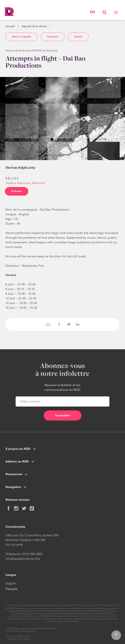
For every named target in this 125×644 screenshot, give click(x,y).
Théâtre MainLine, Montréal (25, 183)
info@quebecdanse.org (23, 559)
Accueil (10, 26)
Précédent (53, 37)
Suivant (78, 37)
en (92, 12)
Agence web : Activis (19, 639)
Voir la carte (14, 545)
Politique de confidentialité (20, 631)
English (11, 583)
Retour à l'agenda (21, 37)
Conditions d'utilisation (18, 636)
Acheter (17, 191)
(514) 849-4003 (32, 554)
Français (11, 589)
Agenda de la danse (34, 26)
